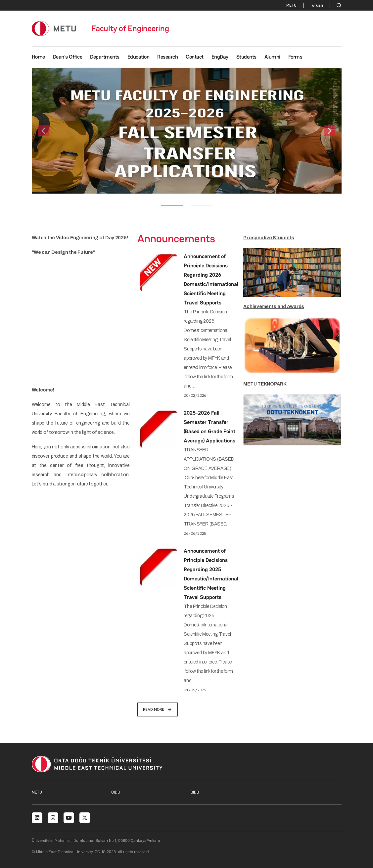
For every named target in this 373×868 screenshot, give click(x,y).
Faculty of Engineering (130, 28)
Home (38, 57)
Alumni (272, 57)
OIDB (116, 792)
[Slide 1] (172, 206)
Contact (195, 57)
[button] (43, 131)
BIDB (195, 792)
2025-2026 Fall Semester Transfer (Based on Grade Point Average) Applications (210, 427)
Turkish (316, 5)
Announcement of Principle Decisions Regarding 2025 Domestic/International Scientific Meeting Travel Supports (211, 574)
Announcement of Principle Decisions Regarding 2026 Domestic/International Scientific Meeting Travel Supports (211, 279)
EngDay (220, 57)
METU (291, 5)
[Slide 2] (201, 206)
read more (158, 709)
